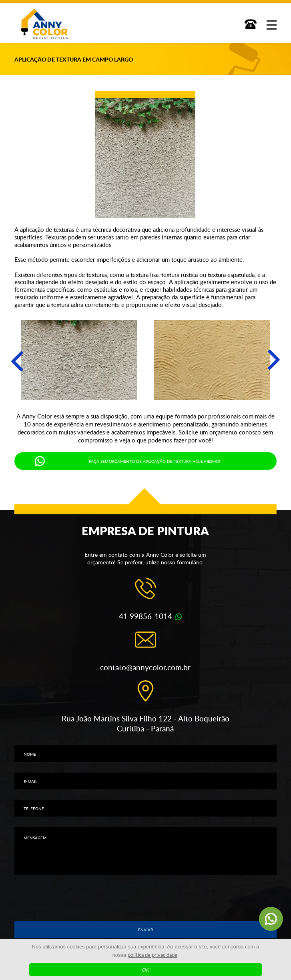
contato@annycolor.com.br (145, 667)
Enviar (145, 930)
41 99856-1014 (145, 616)
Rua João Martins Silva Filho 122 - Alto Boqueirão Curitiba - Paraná (145, 723)
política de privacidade (153, 955)
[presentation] (145, 898)
